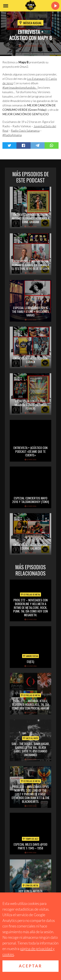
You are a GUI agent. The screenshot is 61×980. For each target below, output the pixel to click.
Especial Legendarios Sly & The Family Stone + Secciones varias (30, 311)
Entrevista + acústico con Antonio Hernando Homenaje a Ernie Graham (30, 218)
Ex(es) (30, 661)
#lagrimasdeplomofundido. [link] (20, 88)
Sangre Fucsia (30, 656)
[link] (36, 79)
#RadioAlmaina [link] (12, 135)
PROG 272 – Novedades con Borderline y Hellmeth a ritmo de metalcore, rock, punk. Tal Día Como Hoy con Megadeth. (30, 607)
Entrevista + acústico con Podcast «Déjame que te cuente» (30, 451)
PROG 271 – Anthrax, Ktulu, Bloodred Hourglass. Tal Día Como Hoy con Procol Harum (30, 704)
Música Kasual (33, 23)
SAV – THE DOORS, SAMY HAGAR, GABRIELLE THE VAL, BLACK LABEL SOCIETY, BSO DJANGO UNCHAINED (30, 749)
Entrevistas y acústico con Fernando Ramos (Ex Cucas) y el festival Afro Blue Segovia (30, 265)
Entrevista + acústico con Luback (30, 360)
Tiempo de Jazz (31, 839)
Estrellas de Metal (30, 594)
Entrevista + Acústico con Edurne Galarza (30, 546)
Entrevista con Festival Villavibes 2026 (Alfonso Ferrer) (31, 405)
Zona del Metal (30, 885)
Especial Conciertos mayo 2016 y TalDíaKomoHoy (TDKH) (31, 500)
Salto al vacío (30, 738)
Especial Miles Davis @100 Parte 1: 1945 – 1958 (30, 846)
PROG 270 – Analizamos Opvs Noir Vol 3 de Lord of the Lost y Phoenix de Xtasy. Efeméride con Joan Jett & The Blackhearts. (31, 794)
